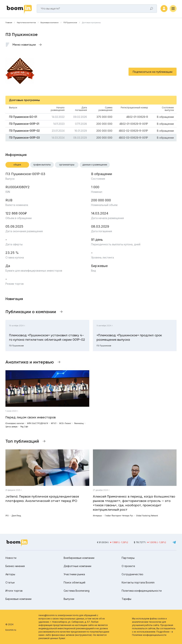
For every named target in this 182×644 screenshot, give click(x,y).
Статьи (10, 582)
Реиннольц (79, 423)
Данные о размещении (95, 165)
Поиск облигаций (74, 582)
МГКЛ (54, 423)
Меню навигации (24, 45)
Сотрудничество (132, 574)
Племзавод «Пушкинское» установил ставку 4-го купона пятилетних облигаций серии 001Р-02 (47, 337)
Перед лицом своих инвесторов (31, 417)
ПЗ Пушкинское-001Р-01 (24, 124)
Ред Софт (24, 427)
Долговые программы (91, 23)
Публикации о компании (31, 312)
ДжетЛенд (16, 516)
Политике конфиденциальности (149, 635)
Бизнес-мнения (15, 566)
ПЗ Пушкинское (70, 23)
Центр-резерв (11, 427)
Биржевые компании (50, 23)
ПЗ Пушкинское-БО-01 (23, 117)
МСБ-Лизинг (65, 423)
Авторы (10, 574)
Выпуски (69, 599)
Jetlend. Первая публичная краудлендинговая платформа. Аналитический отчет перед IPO (42, 499)
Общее (17, 165)
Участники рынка (74, 574)
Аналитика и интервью (30, 362)
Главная (9, 23)
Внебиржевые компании (79, 558)
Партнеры (128, 558)
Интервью (97, 516)
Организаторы (67, 165)
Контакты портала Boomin (138, 582)
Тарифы (126, 599)
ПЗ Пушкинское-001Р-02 (24, 131)
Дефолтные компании (77, 566)
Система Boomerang (77, 591)
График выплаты (42, 165)
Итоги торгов (14, 591)
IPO (7, 516)
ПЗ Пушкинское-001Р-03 (24, 138)
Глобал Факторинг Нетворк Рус (119, 516)
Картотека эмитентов (26, 23)
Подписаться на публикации (153, 72)
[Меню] (173, 9)
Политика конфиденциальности (142, 591)
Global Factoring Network (147, 516)
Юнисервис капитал (15, 423)
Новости (11, 558)
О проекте (128, 566)
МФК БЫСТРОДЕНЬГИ (38, 423)
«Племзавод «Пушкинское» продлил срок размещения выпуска (129, 337)
